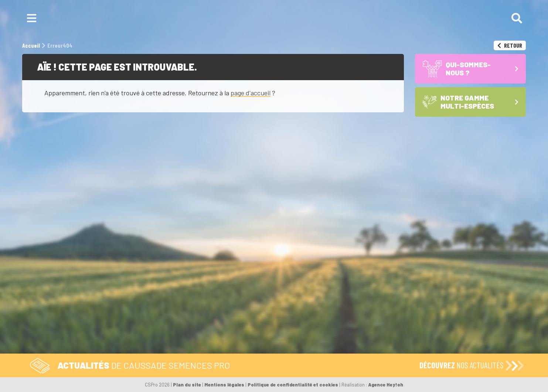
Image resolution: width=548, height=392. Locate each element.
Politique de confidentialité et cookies (293, 385)
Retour (510, 45)
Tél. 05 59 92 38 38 (179, 301)
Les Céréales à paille (310, 336)
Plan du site (187, 385)
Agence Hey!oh (386, 385)
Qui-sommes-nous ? (338, 301)
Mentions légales (224, 385)
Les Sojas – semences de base (324, 343)
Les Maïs (293, 329)
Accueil (295, 301)
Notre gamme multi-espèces (320, 319)
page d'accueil (251, 93)
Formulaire (235, 301)
